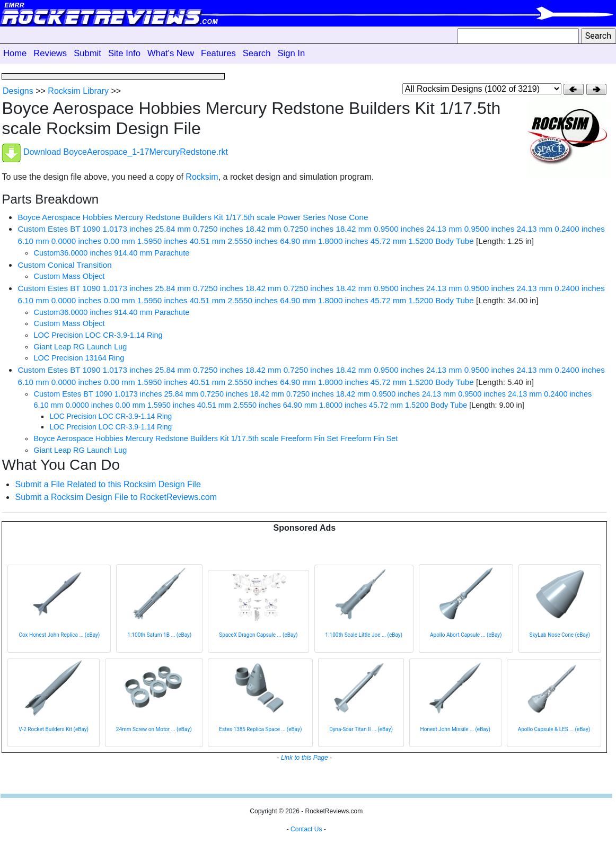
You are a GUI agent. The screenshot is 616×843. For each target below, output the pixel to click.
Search (257, 53)
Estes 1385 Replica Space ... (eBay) (260, 729)
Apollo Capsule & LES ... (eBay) (554, 729)
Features (218, 53)
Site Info (124, 53)
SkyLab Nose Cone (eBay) (560, 635)
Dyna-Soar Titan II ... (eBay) (361, 729)
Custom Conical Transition (64, 265)
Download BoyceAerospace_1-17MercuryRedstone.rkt (126, 152)
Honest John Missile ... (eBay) (455, 729)
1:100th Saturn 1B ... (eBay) (159, 635)
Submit (87, 53)
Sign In (291, 53)
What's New (171, 53)
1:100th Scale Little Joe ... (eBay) (364, 635)
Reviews (50, 53)
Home (15, 53)
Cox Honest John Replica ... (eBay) (59, 635)
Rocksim (202, 177)
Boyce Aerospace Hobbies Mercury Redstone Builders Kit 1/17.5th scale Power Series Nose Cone (193, 217)
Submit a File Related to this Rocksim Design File (108, 484)
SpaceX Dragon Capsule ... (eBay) (258, 635)
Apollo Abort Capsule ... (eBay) (466, 635)
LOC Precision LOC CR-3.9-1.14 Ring (98, 335)
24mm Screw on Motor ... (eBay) (154, 729)
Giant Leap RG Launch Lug (80, 347)
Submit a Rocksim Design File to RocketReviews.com (116, 497)
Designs (18, 91)
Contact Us (306, 829)
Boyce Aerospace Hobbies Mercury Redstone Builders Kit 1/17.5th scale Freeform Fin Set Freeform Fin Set (215, 438)
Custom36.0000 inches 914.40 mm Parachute (111, 253)
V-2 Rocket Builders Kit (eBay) (54, 729)
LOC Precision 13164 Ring (79, 358)
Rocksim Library (78, 91)
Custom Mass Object (69, 276)
